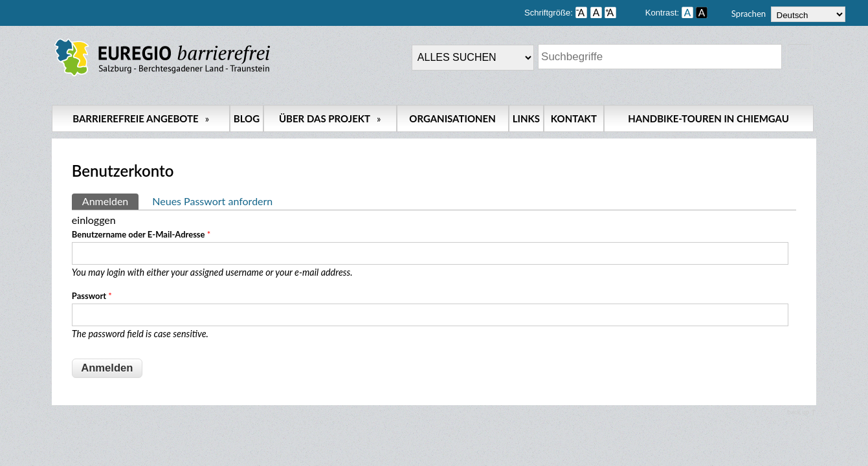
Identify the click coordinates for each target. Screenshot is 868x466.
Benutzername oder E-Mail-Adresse (141, 234)
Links (526, 118)
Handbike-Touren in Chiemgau (708, 118)
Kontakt (574, 118)
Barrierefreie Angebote (141, 118)
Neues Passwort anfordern (212, 201)
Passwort (92, 296)
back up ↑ (801, 412)
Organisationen (452, 118)
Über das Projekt (330, 118)
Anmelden (110, 200)
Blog (247, 118)
